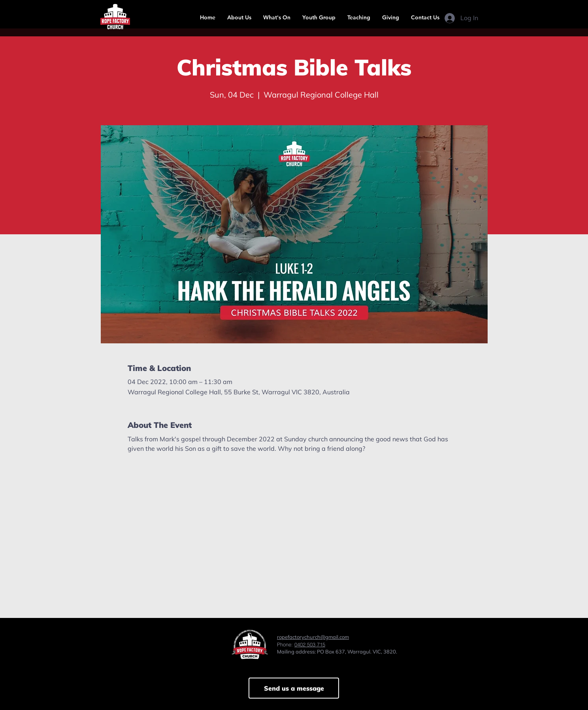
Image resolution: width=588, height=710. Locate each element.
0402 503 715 (310, 644)
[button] (239, 17)
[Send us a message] (294, 688)
